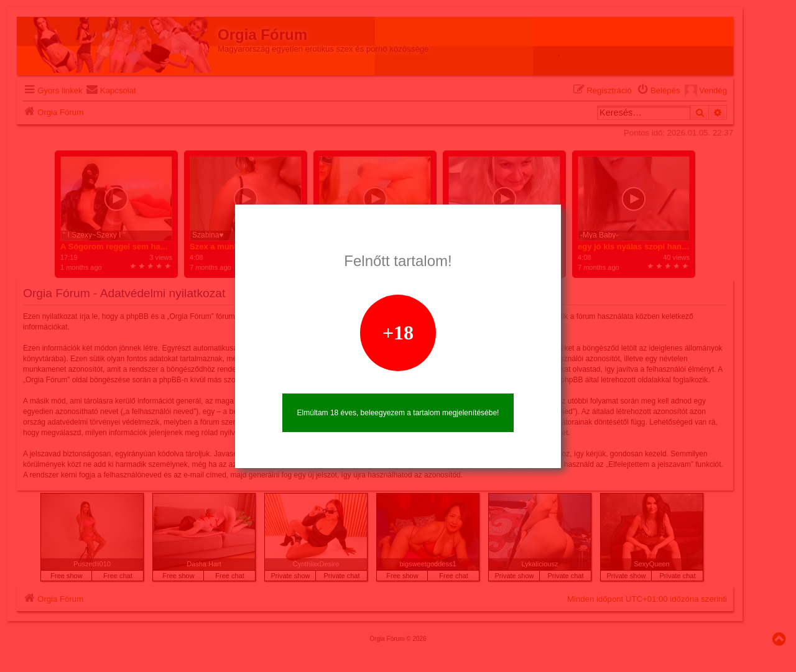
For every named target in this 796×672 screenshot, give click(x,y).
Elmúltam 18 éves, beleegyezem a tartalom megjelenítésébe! (398, 413)
